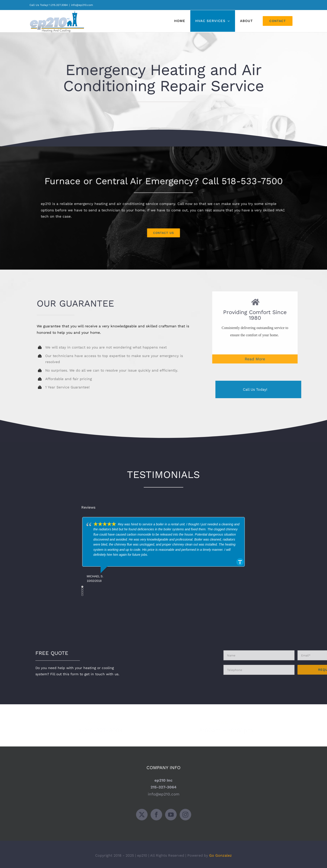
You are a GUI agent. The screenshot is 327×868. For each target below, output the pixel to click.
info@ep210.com (82, 5)
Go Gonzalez (220, 853)
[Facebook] (156, 812)
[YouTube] (171, 812)
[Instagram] (185, 812)
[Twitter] (142, 812)
